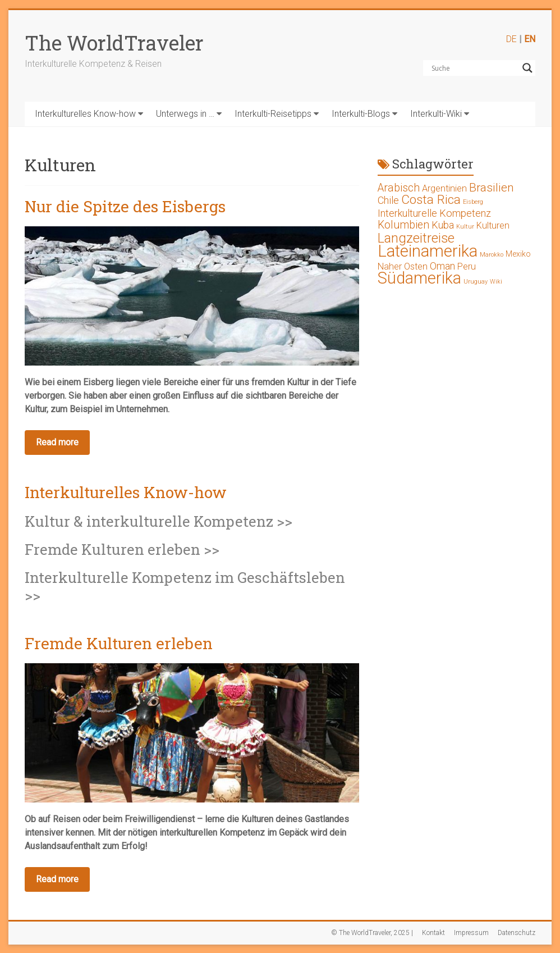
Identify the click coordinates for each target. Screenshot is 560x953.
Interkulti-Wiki (436, 114)
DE (511, 39)
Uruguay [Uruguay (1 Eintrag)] (476, 282)
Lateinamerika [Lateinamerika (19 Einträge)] (428, 251)
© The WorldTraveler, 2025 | (372, 933)
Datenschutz (517, 933)
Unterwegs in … (185, 114)
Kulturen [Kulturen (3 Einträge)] (493, 225)
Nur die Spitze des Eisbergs (125, 206)
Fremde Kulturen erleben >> (122, 549)
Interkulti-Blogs (361, 114)
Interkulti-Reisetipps (273, 114)
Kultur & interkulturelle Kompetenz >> (159, 521)
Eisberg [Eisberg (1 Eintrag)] (473, 202)
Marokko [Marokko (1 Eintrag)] (492, 255)
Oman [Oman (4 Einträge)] (442, 266)
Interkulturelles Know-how (85, 114)
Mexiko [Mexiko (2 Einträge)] (518, 254)
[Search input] (474, 68)
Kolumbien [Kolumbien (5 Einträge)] (403, 225)
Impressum (471, 933)
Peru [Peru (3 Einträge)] (467, 266)
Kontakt (433, 933)
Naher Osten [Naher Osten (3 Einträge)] (403, 266)
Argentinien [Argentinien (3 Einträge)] (444, 188)
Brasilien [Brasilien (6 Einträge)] (492, 188)
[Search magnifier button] (527, 68)
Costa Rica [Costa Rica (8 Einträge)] (431, 200)
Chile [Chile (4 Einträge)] (388, 200)
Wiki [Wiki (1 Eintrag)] (496, 282)
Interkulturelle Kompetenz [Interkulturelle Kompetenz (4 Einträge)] (434, 213)
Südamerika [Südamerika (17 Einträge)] (419, 278)
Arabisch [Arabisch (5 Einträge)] (399, 188)
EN (530, 39)
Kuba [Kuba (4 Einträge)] (443, 225)
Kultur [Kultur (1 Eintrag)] (465, 227)
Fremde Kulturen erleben (119, 643)
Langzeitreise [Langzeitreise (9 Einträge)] (416, 238)
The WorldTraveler (114, 43)
